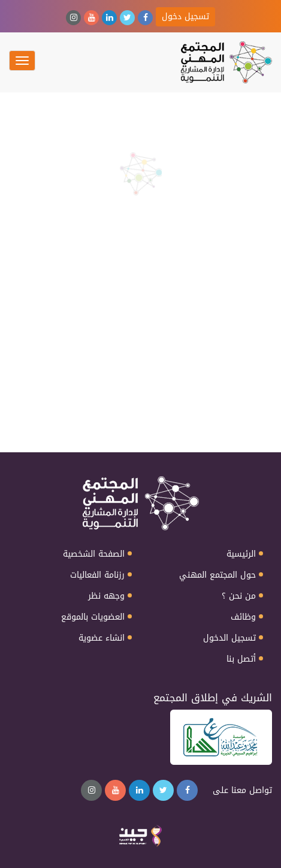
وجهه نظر (106, 596)
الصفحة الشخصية (94, 554)
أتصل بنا (241, 659)
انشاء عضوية (102, 638)
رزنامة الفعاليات (97, 575)
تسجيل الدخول (229, 638)
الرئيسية (241, 554)
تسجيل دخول (185, 16)
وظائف (243, 617)
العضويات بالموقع (93, 617)
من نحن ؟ (239, 596)
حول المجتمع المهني (217, 575)
